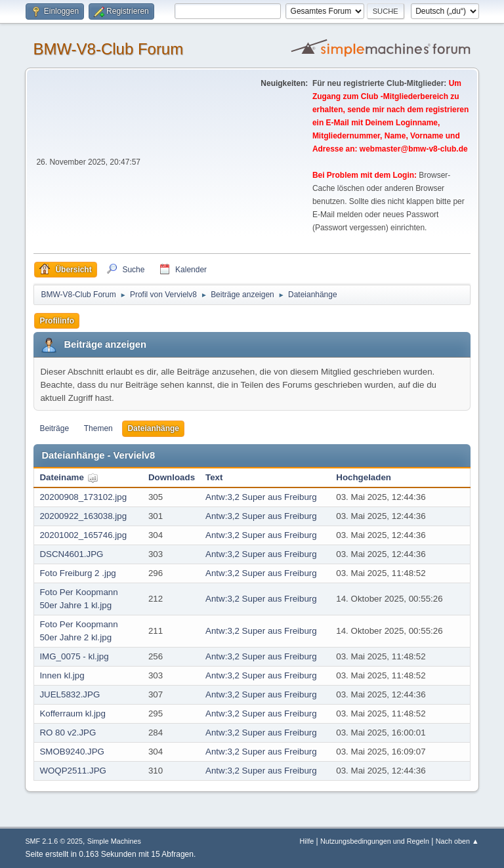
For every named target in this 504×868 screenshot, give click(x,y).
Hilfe (307, 841)
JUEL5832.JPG (70, 694)
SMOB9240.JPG (72, 752)
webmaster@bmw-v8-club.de (414, 149)
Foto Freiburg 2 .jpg (77, 573)
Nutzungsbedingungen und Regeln (375, 841)
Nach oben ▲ (457, 841)
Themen (98, 428)
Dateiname (69, 477)
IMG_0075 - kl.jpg (74, 656)
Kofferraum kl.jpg (73, 713)
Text (214, 477)
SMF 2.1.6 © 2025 (54, 841)
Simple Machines (114, 841)
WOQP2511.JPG (73, 771)
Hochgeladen (364, 477)
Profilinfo (57, 321)
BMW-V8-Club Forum (108, 49)
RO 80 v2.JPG (68, 733)
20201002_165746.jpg (83, 535)
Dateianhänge (153, 428)
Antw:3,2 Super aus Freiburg (261, 497)
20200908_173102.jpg (83, 497)
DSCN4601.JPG (71, 554)
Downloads (172, 477)
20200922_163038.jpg (83, 516)
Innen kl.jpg (62, 675)
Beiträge (54, 428)
